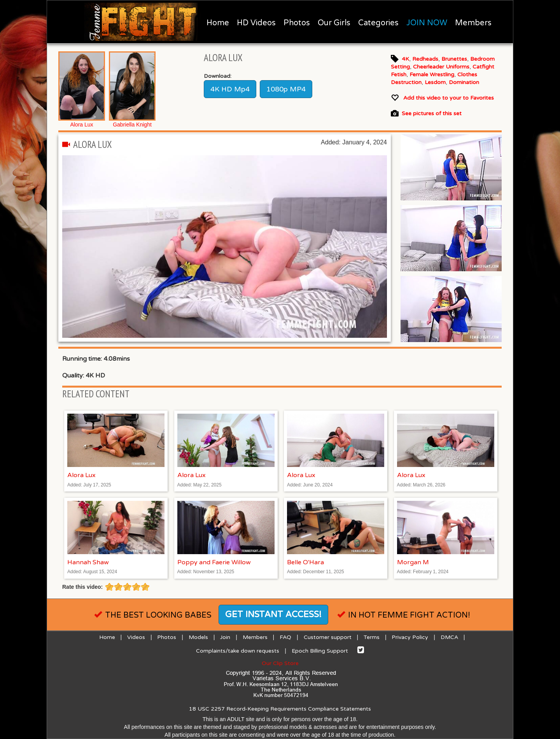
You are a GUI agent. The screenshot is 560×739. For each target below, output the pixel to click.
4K (405, 59)
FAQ (285, 637)
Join (225, 637)
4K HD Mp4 (230, 89)
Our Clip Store (280, 663)
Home (218, 23)
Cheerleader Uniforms (441, 67)
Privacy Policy (410, 637)
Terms (372, 637)
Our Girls (334, 23)
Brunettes (454, 59)
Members (473, 23)
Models (198, 637)
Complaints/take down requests (238, 651)
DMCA (449, 637)
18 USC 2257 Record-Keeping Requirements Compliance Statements (280, 709)
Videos (136, 637)
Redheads (425, 59)
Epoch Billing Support (320, 651)
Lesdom (435, 82)
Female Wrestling (432, 75)
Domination (464, 82)
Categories (378, 23)
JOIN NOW (427, 23)
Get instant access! (273, 614)
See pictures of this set (432, 114)
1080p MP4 (286, 89)
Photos (297, 23)
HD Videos (256, 23)
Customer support (328, 637)
